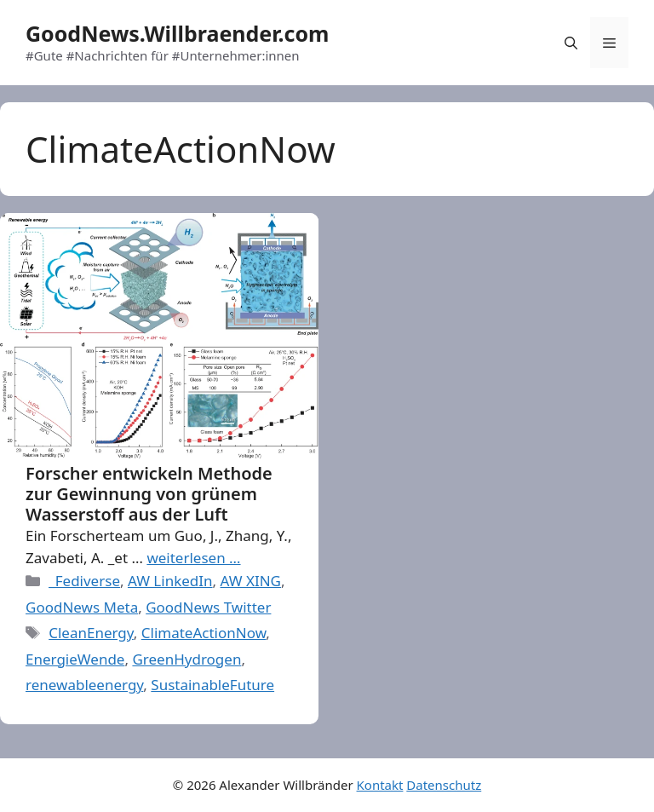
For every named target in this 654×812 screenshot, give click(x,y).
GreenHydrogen (186, 659)
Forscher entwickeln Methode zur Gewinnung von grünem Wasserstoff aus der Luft (149, 494)
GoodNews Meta (82, 607)
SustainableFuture (212, 685)
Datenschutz (444, 785)
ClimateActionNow (204, 633)
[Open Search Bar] (571, 43)
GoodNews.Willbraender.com (177, 33)
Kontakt (380, 785)
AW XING (251, 581)
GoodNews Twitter (208, 607)
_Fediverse (84, 581)
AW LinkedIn (170, 581)
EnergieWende (75, 659)
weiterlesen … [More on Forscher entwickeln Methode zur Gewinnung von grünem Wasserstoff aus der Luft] (193, 558)
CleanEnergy (91, 633)
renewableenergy (84, 685)
